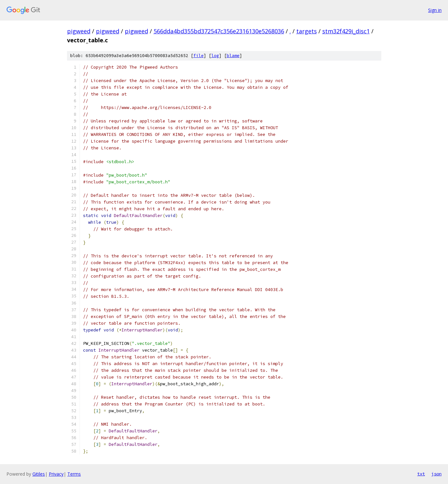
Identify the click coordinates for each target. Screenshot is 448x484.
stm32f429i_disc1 (346, 31)
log (215, 56)
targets (307, 31)
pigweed (79, 31)
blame (233, 56)
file (199, 56)
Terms (74, 474)
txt (421, 474)
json (436, 474)
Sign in (435, 10)
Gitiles (39, 474)
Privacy (56, 474)
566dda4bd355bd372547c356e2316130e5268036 (219, 31)
